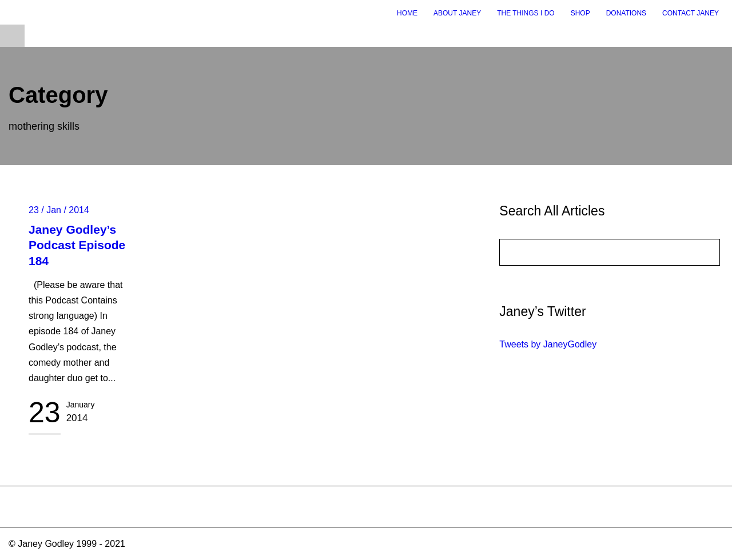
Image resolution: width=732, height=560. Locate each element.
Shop (580, 13)
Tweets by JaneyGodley (548, 344)
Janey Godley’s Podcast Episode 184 (77, 245)
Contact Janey (691, 13)
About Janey (457, 13)
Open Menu (12, 36)
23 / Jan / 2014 (59, 210)
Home (407, 13)
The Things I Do (526, 13)
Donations (626, 13)
